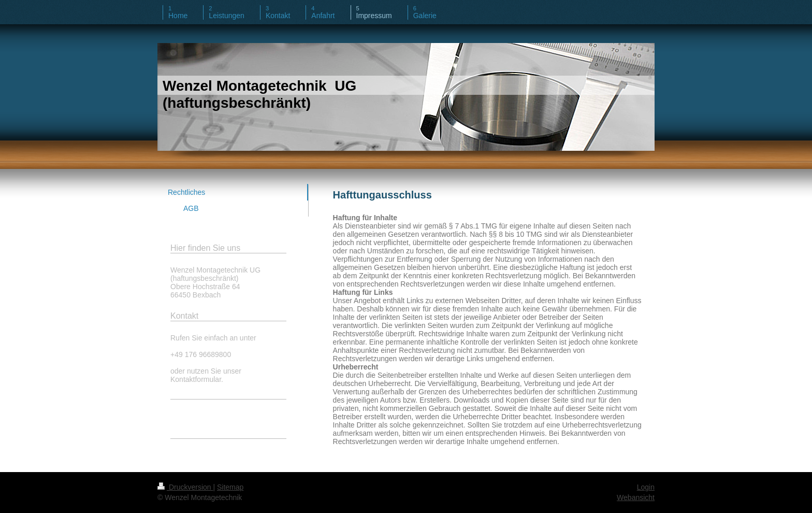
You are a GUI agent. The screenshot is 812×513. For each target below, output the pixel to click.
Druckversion (185, 487)
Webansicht (636, 497)
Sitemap (230, 487)
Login (646, 487)
